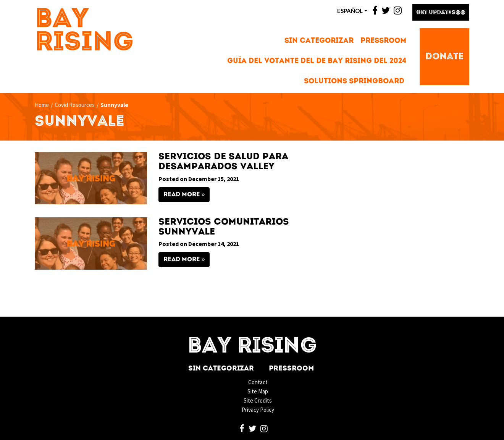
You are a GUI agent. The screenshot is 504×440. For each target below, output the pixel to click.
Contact (258, 382)
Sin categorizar (319, 41)
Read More (182, 195)
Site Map (258, 391)
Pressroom (383, 41)
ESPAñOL (350, 11)
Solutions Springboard (354, 82)
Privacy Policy (258, 410)
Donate (444, 57)
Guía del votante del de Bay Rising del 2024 (317, 61)
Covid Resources (75, 105)
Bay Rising (84, 32)
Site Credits (258, 400)
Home (42, 105)
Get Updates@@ (441, 13)
